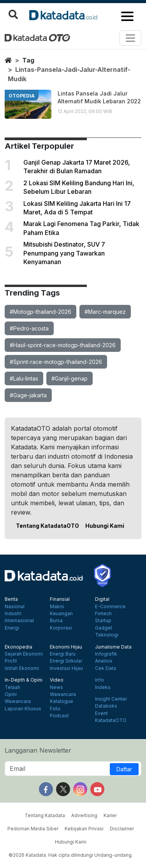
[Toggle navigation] (130, 38)
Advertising (84, 815)
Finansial (60, 599)
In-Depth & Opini (24, 680)
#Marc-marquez (105, 312)
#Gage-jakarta (28, 395)
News (56, 687)
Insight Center (111, 699)
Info (99, 680)
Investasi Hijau (66, 668)
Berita (11, 599)
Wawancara (18, 701)
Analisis (104, 661)
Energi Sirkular (66, 661)
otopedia (22, 96)
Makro (57, 607)
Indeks (103, 687)
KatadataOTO (111, 720)
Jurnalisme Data (113, 647)
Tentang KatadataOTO (47, 526)
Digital (102, 599)
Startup (103, 621)
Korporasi (61, 628)
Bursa (56, 621)
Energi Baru (63, 654)
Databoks (106, 706)
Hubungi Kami (105, 526)
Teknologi (107, 635)
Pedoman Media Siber (33, 829)
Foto (55, 709)
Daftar (124, 769)
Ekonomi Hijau (66, 647)
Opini (11, 694)
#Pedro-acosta (29, 328)
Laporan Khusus (23, 709)
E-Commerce (110, 607)
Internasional (19, 621)
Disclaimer (122, 829)
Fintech (103, 614)
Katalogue (62, 701)
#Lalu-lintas (24, 378)
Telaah (12, 687)
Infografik (106, 654)
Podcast (59, 716)
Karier (110, 815)
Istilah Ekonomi (22, 668)
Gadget (104, 628)
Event (101, 713)
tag (28, 60)
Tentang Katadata (45, 815)
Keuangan (61, 614)
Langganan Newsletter (38, 750)
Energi (12, 628)
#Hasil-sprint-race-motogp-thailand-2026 (63, 345)
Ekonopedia (18, 647)
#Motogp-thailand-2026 (40, 312)
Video (57, 680)
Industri (13, 614)
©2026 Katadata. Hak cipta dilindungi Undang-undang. (71, 855)
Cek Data (106, 668)
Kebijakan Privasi (84, 829)
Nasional (15, 607)
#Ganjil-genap (69, 378)
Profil (11, 661)
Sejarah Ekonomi (24, 654)
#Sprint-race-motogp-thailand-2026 (56, 362)
